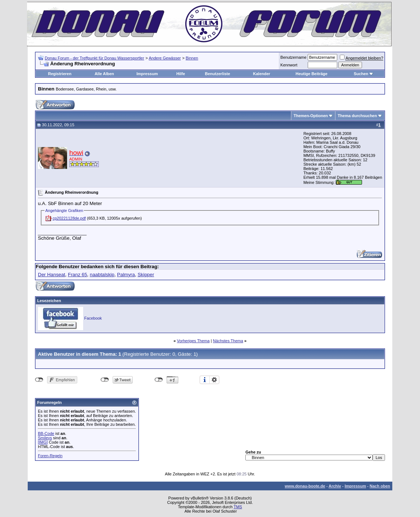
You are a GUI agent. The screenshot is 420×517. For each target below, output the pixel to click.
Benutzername (293, 57)
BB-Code (46, 433)
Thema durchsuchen (357, 116)
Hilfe (181, 74)
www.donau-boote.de (305, 486)
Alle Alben (104, 74)
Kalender (262, 74)
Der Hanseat (52, 275)
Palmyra (126, 275)
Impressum (147, 74)
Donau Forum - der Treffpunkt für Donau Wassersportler (95, 58)
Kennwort (289, 65)
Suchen (361, 74)
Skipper (146, 275)
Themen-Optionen (311, 116)
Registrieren (60, 74)
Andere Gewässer (165, 58)
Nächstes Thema (228, 341)
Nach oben (380, 486)
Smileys (45, 438)
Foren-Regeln (50, 456)
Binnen (192, 58)
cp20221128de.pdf (69, 218)
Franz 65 (77, 275)
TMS (238, 507)
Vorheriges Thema (193, 341)
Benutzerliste (217, 74)
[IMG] (43, 442)
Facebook (93, 318)
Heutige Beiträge (312, 74)
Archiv (335, 486)
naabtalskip (102, 275)
